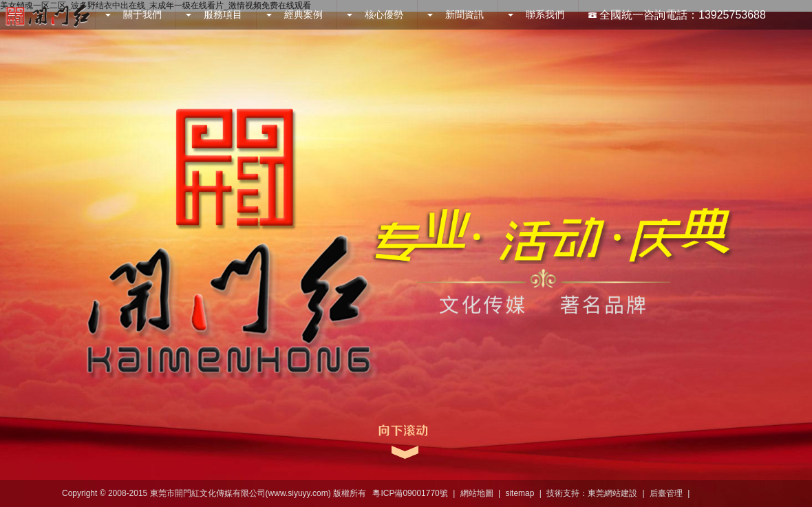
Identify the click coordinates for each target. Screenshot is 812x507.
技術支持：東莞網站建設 (592, 493)
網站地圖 (477, 493)
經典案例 (295, 14)
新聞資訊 (456, 14)
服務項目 (214, 14)
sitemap (520, 493)
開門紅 (47, 15)
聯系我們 (536, 14)
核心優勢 (375, 14)
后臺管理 (666, 493)
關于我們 (133, 14)
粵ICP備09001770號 (410, 493)
